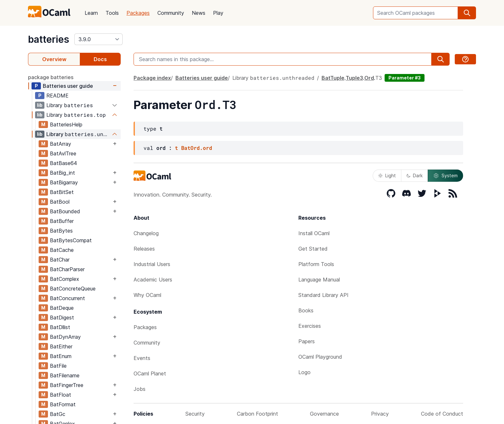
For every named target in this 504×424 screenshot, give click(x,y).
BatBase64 (63, 163)
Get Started (313, 249)
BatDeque (62, 308)
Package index (152, 78)
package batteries (51, 77)
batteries (49, 39)
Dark (415, 175)
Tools (112, 13)
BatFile (58, 366)
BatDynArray (65, 337)
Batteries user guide (68, 86)
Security (195, 414)
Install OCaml (314, 233)
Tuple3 (354, 78)
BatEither (61, 346)
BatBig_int (62, 173)
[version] (98, 39)
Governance (324, 414)
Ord (369, 78)
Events (142, 358)
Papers (307, 341)
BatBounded (65, 211)
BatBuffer (62, 221)
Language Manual (319, 280)
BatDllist (60, 327)
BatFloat (61, 395)
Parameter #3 (405, 78)
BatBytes (61, 231)
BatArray (61, 144)
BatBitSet (62, 192)
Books (306, 310)
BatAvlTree (63, 153)
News (199, 13)
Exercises (310, 326)
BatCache (62, 250)
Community (171, 13)
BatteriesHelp (66, 124)
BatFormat (63, 404)
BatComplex (65, 279)
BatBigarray (64, 182)
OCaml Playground (320, 357)
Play (218, 13)
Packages (138, 13)
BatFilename (65, 375)
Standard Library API (323, 295)
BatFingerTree (67, 385)
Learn (91, 13)
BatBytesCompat (71, 240)
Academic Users (153, 280)
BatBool (60, 202)
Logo (304, 372)
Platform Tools (316, 264)
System (445, 176)
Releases (144, 249)
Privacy (380, 414)
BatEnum (61, 356)
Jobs (140, 389)
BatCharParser (67, 269)
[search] (467, 13)
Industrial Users (152, 264)
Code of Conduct (442, 414)
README (57, 96)
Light (387, 175)
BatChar (60, 260)
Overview (54, 59)
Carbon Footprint (257, 414)
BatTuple (333, 78)
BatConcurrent (67, 298)
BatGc (58, 414)
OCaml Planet (150, 373)
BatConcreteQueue (73, 289)
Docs (100, 59)
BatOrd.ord (197, 148)
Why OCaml (147, 295)
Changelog (146, 233)
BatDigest (62, 318)
